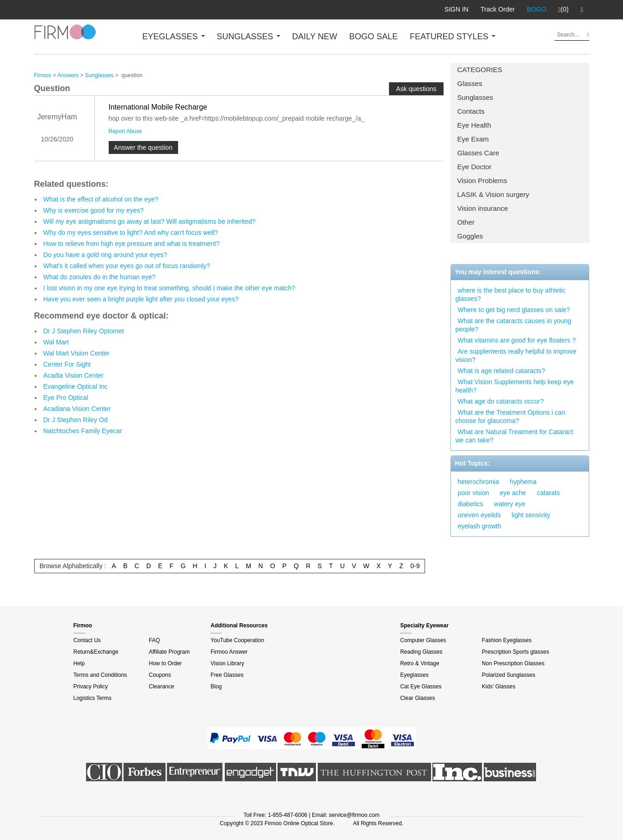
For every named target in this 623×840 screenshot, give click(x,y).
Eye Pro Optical (66, 398)
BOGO (537, 9)
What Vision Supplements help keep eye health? (515, 386)
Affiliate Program (169, 652)
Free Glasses (227, 675)
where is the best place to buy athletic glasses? (511, 294)
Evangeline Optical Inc (76, 386)
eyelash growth (480, 526)
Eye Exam (473, 139)
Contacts (471, 111)
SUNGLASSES (249, 37)
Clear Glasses (417, 698)
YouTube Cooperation (237, 640)
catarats (549, 493)
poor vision (474, 493)
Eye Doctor (475, 167)
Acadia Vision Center (74, 375)
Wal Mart (56, 342)
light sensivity (531, 515)
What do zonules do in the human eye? (100, 277)
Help (79, 663)
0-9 (415, 566)
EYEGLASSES (174, 37)
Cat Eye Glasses (421, 687)
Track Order (498, 9)
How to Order (165, 663)
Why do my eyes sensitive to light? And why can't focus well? (131, 233)
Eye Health (474, 125)
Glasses (470, 83)
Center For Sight (67, 364)
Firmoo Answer (229, 652)
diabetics (471, 504)
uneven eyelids (479, 515)
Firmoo (43, 75)
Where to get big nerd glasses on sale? (514, 310)
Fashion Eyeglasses (507, 640)
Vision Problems (482, 181)
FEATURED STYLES (453, 37)
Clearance (162, 687)
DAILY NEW (315, 37)
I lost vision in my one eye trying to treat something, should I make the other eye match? (170, 288)
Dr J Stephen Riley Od (76, 420)
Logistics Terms (93, 698)
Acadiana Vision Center (77, 409)
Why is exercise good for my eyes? (94, 210)
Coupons (160, 675)
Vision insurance (483, 208)
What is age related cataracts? (502, 371)
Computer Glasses (423, 640)
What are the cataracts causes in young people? (514, 325)
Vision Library (227, 663)
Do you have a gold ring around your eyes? (105, 255)
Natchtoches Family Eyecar (83, 431)
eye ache (513, 493)
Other (466, 222)
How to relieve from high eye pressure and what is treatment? (132, 244)
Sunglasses (475, 97)
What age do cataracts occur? (501, 401)
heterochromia (479, 482)
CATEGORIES (480, 70)
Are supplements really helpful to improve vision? (516, 356)
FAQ (154, 640)
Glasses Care (478, 153)
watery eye (510, 504)
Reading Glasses (421, 652)
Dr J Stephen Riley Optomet (84, 331)
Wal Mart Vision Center (77, 353)
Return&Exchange (96, 652)
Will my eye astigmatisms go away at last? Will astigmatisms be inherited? (150, 221)
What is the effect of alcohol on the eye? (101, 199)
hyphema (523, 482)
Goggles (470, 236)
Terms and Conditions (100, 675)
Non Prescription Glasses (513, 663)
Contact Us (87, 640)
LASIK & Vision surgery (493, 194)
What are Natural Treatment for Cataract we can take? (515, 436)
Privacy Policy (91, 687)
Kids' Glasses (499, 687)
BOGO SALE (373, 37)
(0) (563, 10)
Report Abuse (126, 131)
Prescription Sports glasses (515, 652)
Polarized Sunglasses (509, 675)
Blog (216, 687)
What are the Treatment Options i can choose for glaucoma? (511, 417)
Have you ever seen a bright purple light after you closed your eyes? (141, 299)
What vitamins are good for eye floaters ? (517, 340)
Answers (68, 75)
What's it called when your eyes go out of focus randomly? (127, 266)
